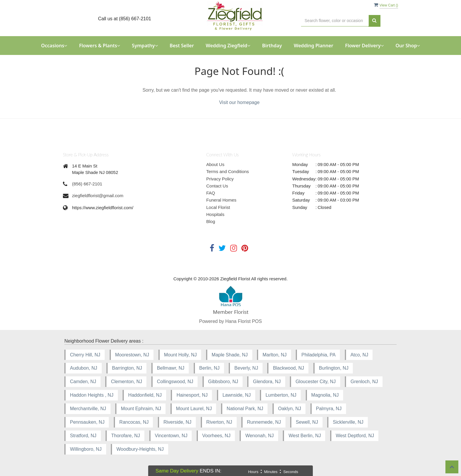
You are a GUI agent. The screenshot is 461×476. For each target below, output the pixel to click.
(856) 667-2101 (87, 184)
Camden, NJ (83, 382)
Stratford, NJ (83, 436)
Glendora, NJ (267, 382)
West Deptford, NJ (355, 436)
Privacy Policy (220, 179)
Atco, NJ (359, 355)
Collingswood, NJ (175, 382)
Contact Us (217, 186)
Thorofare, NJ (126, 436)
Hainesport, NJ (192, 395)
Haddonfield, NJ (145, 395)
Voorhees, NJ (216, 436)
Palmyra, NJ (329, 409)
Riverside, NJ (177, 422)
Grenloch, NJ (364, 382)
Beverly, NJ (246, 368)
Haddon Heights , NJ (92, 395)
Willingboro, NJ (86, 449)
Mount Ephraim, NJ (141, 409)
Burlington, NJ (334, 368)
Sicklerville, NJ (348, 422)
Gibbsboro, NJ (223, 382)
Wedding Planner (313, 46)
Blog (211, 221)
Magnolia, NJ (325, 395)
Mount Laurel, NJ (194, 409)
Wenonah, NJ (259, 436)
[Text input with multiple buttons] (335, 21)
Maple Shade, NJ (230, 355)
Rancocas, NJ (134, 422)
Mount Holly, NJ (181, 355)
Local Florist (218, 207)
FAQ (211, 193)
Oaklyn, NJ (290, 409)
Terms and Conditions (228, 171)
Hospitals (216, 214)
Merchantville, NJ (88, 409)
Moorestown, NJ (132, 355)
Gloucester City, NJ (316, 382)
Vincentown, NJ (171, 436)
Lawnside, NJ (237, 395)
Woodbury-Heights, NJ (140, 449)
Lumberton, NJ (281, 395)
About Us (216, 164)
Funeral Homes (222, 200)
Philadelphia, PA (318, 355)
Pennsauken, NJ (87, 422)
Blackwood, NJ (288, 368)
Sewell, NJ (307, 422)
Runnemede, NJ (264, 422)
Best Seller (182, 46)
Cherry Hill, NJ (85, 355)
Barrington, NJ (127, 368)
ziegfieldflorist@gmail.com (98, 196)
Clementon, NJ (126, 382)
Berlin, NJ (209, 368)
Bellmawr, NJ (171, 368)
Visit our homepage (239, 102)
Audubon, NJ (84, 368)
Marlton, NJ (275, 355)
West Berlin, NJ (305, 436)
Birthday (272, 46)
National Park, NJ (245, 409)
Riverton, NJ (219, 422)
